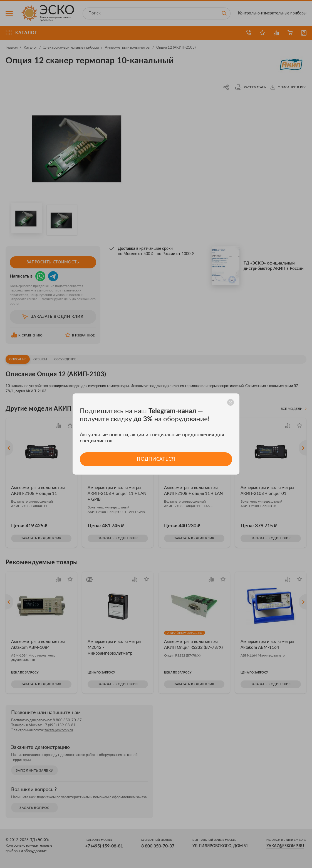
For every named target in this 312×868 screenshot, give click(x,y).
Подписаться (156, 459)
